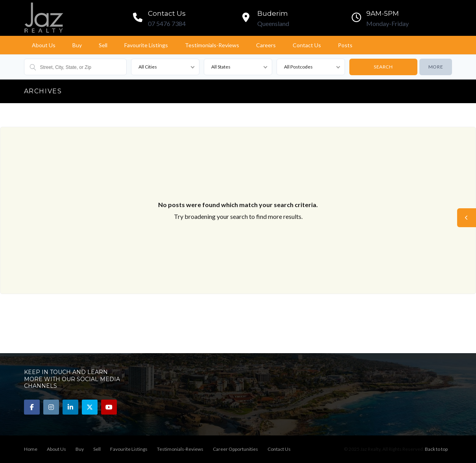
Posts (345, 45)
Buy (77, 45)
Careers (266, 45)
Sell (103, 45)
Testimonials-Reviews (212, 45)
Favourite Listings (146, 45)
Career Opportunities (235, 449)
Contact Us (307, 45)
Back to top (436, 449)
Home (31, 449)
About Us (44, 45)
